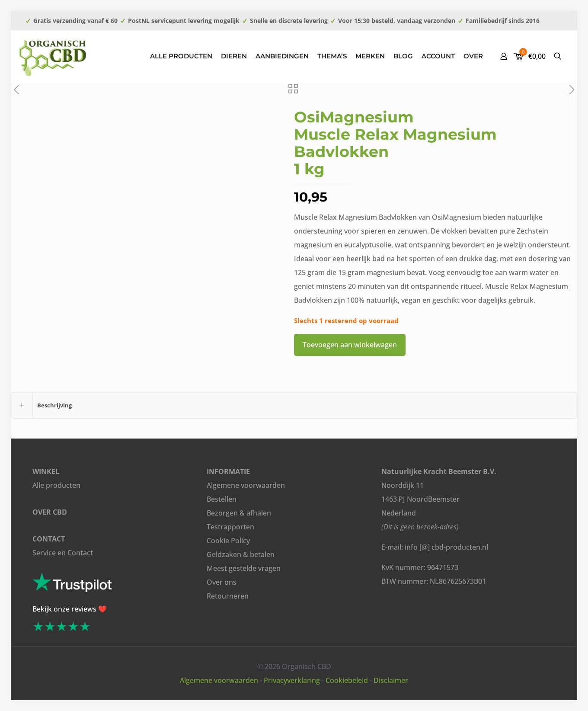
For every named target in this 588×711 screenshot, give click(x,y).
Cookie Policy (228, 541)
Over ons (222, 582)
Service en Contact (63, 553)
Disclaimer (391, 680)
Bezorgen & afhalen (239, 513)
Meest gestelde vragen (244, 568)
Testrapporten (230, 527)
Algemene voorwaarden (246, 485)
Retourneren (228, 596)
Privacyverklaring (292, 680)
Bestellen (222, 499)
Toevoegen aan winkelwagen (350, 345)
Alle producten (56, 485)
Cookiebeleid (347, 680)
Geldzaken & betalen (241, 554)
